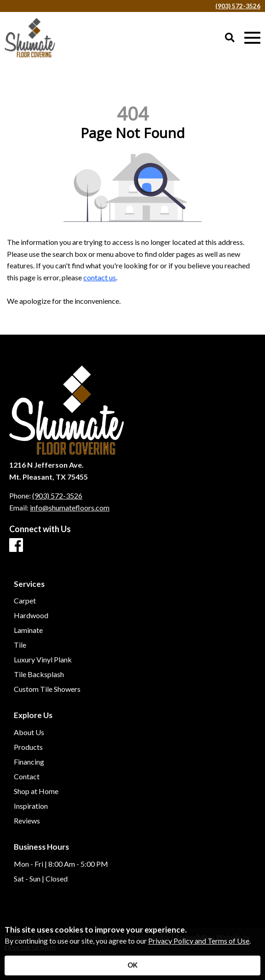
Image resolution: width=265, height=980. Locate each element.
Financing (29, 762)
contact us (100, 277)
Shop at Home (36, 791)
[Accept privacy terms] (132, 966)
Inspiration (31, 806)
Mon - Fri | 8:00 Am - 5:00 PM (61, 864)
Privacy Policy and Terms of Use (199, 941)
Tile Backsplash (39, 674)
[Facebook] (16, 545)
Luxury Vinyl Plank (43, 660)
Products (28, 747)
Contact (27, 777)
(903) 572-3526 (238, 6)
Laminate (28, 630)
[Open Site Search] (230, 38)
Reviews (27, 821)
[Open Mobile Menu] (252, 38)
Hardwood (31, 615)
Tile (20, 645)
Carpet (25, 601)
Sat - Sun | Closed (41, 879)
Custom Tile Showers (47, 689)
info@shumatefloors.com (70, 507)
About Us (29, 732)
